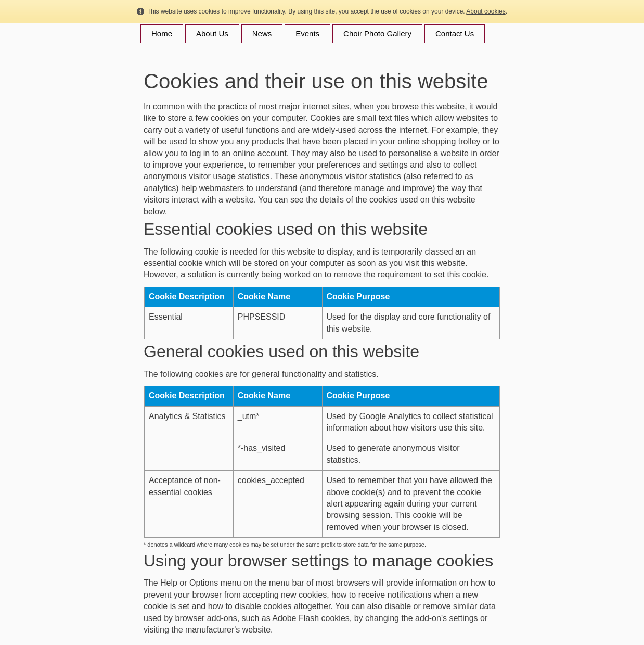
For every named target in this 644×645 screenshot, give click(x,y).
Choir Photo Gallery (377, 34)
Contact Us (455, 34)
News (262, 34)
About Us (212, 34)
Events (307, 34)
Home (162, 34)
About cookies (486, 11)
